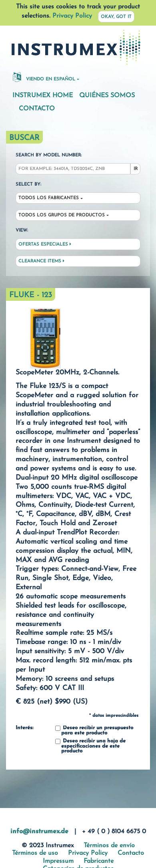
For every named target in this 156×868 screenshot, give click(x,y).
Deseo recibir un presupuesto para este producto (94, 731)
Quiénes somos (107, 96)
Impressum (58, 861)
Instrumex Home (43, 96)
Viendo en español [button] (44, 77)
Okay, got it (116, 17)
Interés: (24, 728)
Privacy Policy (72, 16)
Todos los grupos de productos (62, 215)
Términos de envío (109, 846)
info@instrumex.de (39, 832)
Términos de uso (35, 853)
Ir (136, 169)
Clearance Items (41, 261)
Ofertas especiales (45, 244)
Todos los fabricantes (49, 198)
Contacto (37, 109)
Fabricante (99, 861)
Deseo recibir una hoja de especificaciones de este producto (90, 746)
